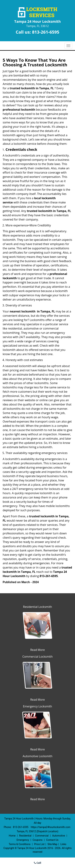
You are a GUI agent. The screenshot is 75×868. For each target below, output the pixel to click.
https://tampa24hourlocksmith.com (51, 827)
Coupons (37, 840)
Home (12, 836)
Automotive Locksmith (38, 756)
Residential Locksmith (37, 607)
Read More (37, 650)
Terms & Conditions (20, 844)
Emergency (23, 840)
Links (63, 844)
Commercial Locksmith (37, 657)
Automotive (59, 836)
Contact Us (52, 840)
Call (38, 863)
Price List (39, 844)
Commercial (42, 836)
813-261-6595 (46, 32)
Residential (25, 836)
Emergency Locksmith (38, 706)
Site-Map (52, 844)
